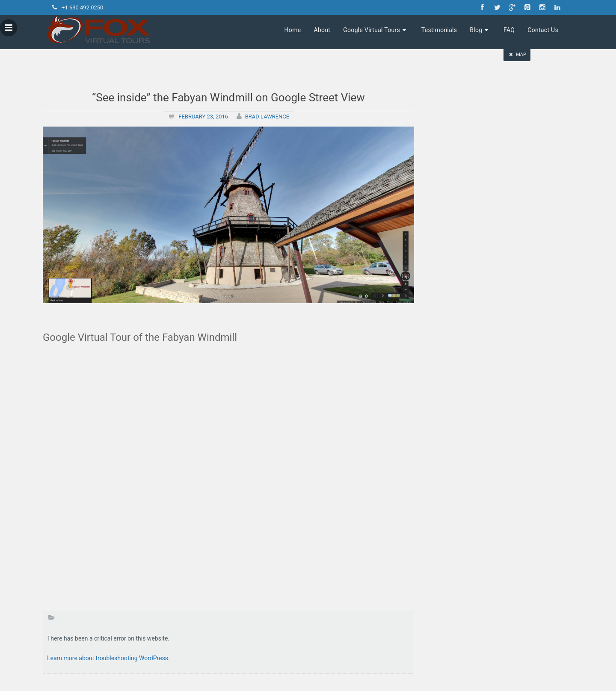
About (322, 30)
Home (293, 30)
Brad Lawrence (267, 117)
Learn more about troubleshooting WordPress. (108, 658)
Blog (480, 30)
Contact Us (543, 30)
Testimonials (439, 30)
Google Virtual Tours (376, 30)
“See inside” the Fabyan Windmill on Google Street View (228, 97)
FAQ (509, 30)
